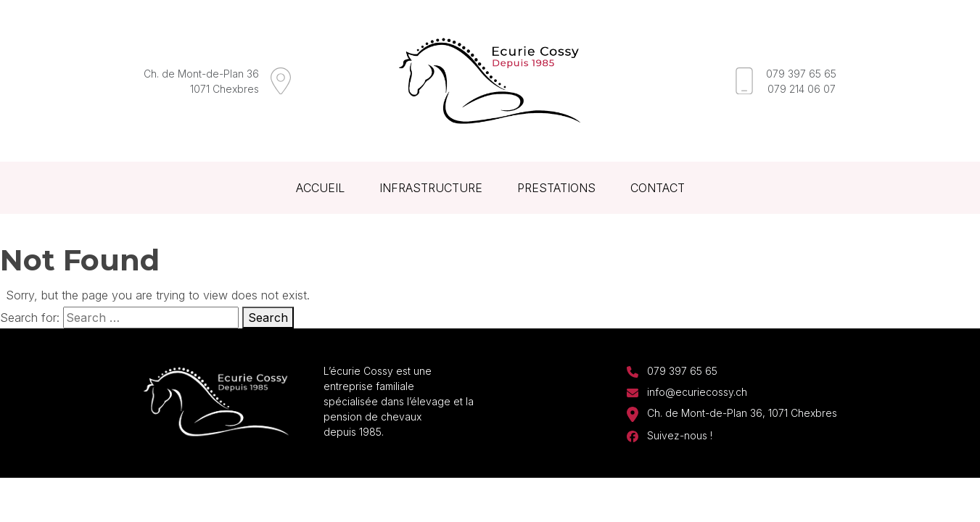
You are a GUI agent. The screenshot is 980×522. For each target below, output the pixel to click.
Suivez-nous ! (680, 435)
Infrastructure (431, 188)
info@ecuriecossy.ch (697, 392)
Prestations (556, 188)
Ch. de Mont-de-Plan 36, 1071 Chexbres (742, 413)
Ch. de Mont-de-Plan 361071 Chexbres (201, 81)
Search (268, 318)
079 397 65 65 (801, 74)
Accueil (320, 188)
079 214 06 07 (802, 89)
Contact (658, 188)
